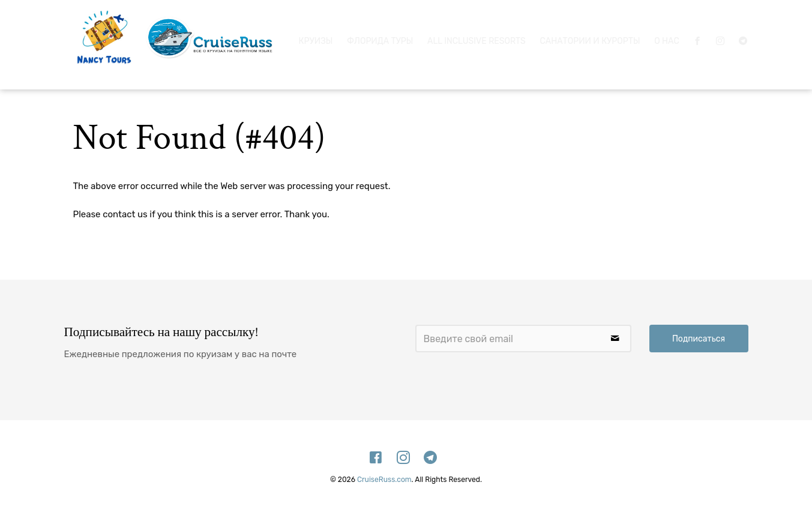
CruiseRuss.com (384, 480)
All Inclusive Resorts (477, 39)
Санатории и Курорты (590, 39)
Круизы (316, 39)
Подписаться (699, 339)
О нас (667, 39)
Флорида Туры (380, 39)
